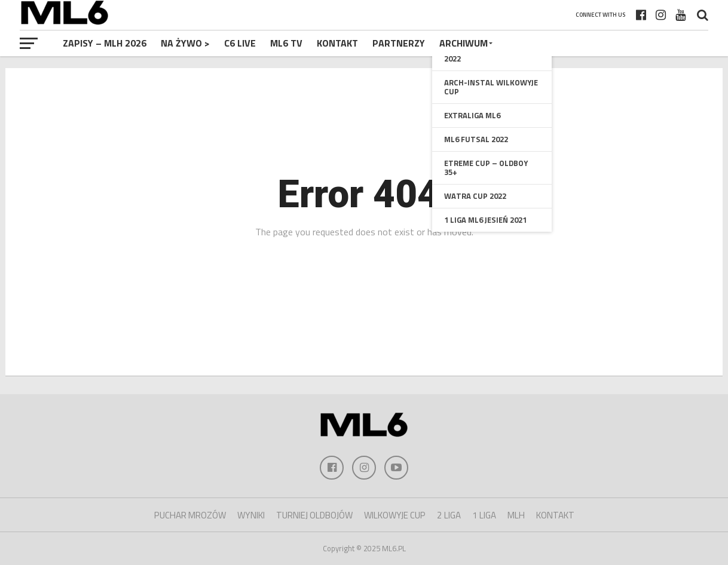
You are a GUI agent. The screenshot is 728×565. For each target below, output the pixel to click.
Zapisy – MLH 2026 (105, 43)
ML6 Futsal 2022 (476, 139)
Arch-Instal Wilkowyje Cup (491, 87)
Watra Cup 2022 (475, 196)
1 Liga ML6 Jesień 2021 (485, 220)
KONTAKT (555, 515)
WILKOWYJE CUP (395, 515)
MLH (516, 515)
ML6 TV (286, 43)
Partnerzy (399, 43)
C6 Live (240, 43)
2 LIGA (449, 515)
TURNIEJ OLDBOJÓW (314, 515)
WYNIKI (251, 515)
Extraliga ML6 (472, 115)
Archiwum (464, 43)
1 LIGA (484, 515)
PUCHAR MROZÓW (190, 515)
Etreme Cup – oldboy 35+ (486, 168)
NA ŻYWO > (185, 43)
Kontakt (337, 43)
